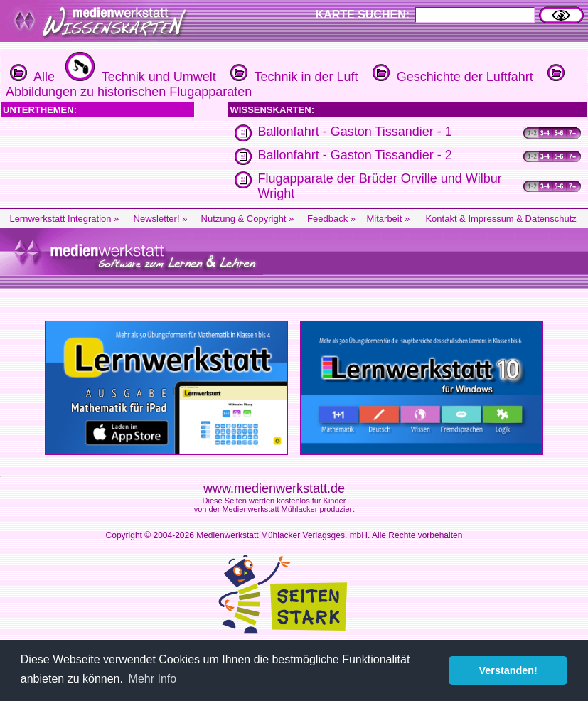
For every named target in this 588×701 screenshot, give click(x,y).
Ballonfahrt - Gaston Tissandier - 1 (355, 132)
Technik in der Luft (293, 77)
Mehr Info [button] (153, 679)
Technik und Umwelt (139, 77)
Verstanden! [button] (508, 670)
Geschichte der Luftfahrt (451, 77)
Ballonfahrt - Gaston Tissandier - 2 (355, 155)
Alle (32, 77)
